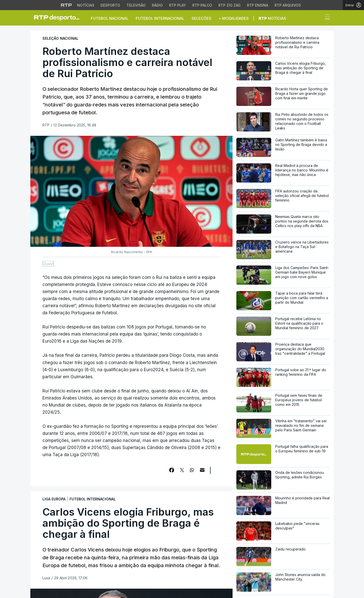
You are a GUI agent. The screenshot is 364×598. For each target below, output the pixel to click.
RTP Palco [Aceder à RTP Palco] (202, 5)
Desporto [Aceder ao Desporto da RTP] (110, 5)
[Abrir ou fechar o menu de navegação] (326, 18)
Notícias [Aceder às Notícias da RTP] (86, 5)
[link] (59, 18)
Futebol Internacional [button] (160, 18)
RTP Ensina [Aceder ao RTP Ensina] (258, 5)
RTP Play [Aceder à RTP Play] (178, 5)
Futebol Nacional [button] (110, 18)
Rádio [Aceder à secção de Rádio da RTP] (157, 5)
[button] (318, 18)
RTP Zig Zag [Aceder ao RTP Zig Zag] (230, 5)
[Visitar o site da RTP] (66, 5)
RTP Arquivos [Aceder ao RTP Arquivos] (288, 5)
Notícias (272, 18)
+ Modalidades (234, 18)
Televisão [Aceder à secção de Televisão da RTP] (136, 5)
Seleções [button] (201, 18)
